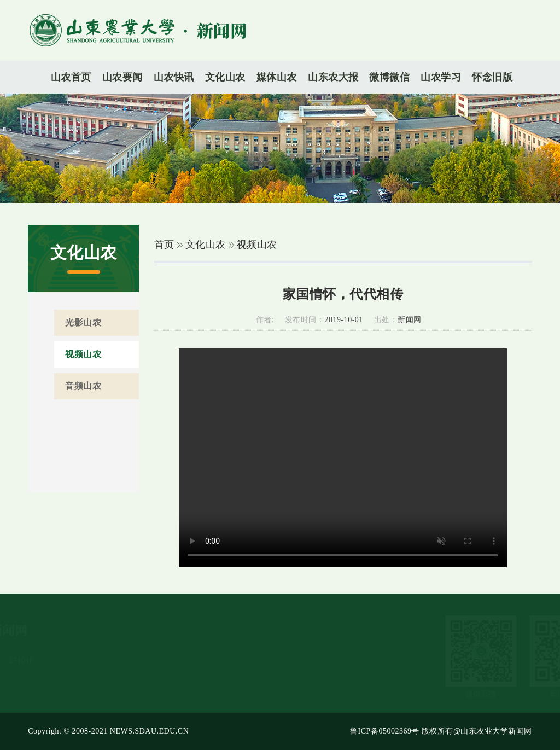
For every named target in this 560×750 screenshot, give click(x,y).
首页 (164, 245)
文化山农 (206, 245)
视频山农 (257, 245)
